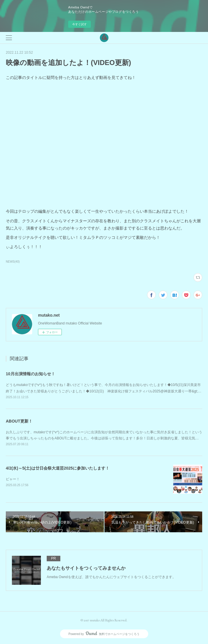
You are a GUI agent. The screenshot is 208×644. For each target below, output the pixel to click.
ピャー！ (13, 479)
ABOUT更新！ (19, 421)
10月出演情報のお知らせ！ (30, 374)
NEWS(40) (13, 262)
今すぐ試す (79, 24)
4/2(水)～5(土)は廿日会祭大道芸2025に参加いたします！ (58, 468)
